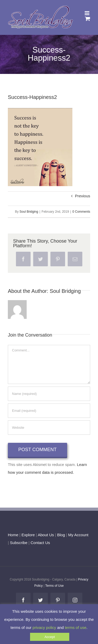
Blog (61, 535)
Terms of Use (54, 586)
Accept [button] (50, 637)
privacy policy (44, 627)
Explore (28, 535)
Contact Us (40, 543)
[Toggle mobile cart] (88, 19)
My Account (78, 535)
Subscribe (19, 543)
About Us (46, 535)
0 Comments (81, 212)
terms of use (76, 627)
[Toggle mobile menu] (87, 13)
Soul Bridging (29, 212)
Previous (83, 196)
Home (13, 535)
